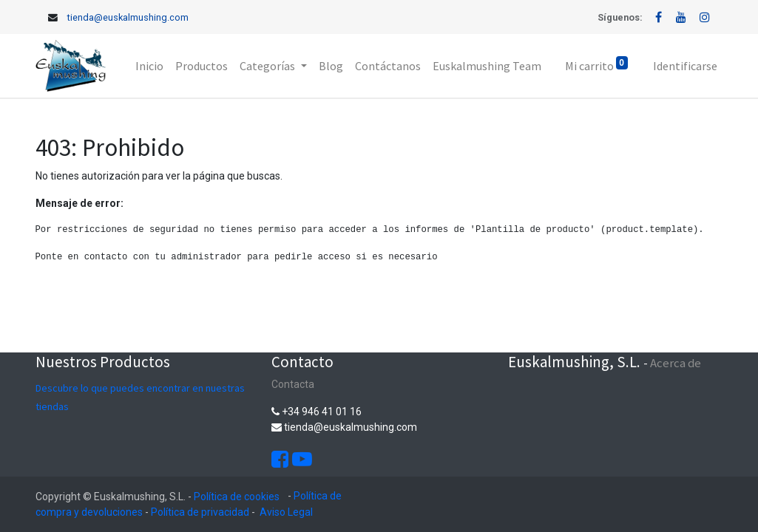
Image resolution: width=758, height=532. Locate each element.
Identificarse (685, 66)
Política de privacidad (200, 512)
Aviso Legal (286, 512)
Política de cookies (237, 497)
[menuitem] (149, 66)
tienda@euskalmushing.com (128, 17)
